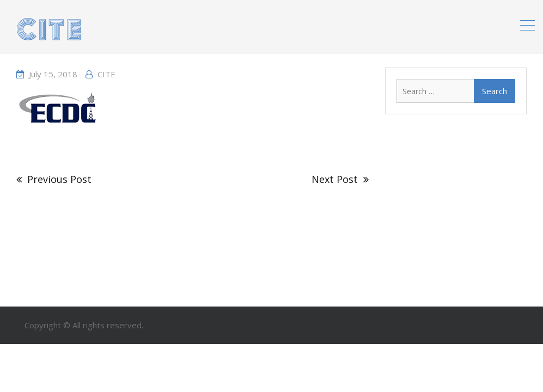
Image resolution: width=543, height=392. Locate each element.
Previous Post (59, 179)
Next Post (335, 179)
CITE (106, 74)
